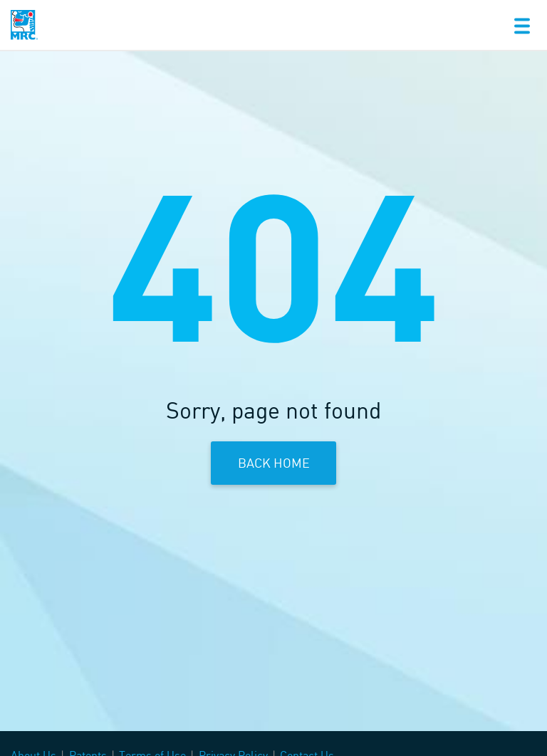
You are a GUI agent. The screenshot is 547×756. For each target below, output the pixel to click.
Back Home (274, 463)
